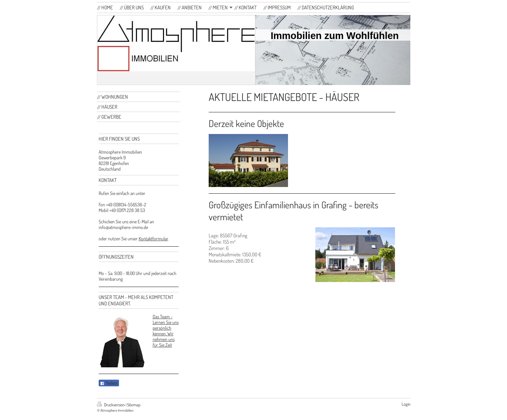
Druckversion (111, 405)
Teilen (109, 383)
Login (406, 404)
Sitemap (134, 405)
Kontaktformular (153, 238)
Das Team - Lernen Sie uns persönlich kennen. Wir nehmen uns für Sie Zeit (166, 331)
